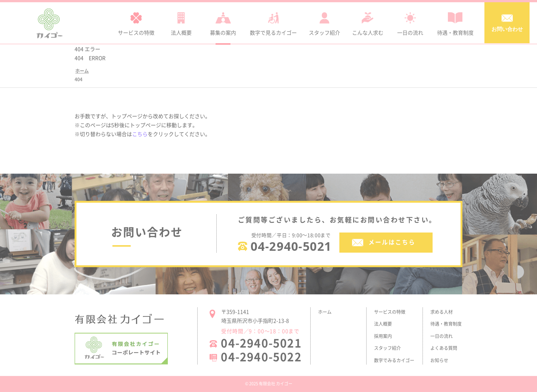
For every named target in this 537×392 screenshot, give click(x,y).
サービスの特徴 (390, 312)
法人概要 (383, 324)
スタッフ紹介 (387, 348)
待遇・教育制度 (446, 324)
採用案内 (383, 336)
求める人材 (442, 312)
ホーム (325, 312)
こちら (140, 134)
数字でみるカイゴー (394, 360)
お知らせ (439, 360)
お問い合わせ (507, 22)
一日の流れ (442, 336)
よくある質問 (444, 348)
